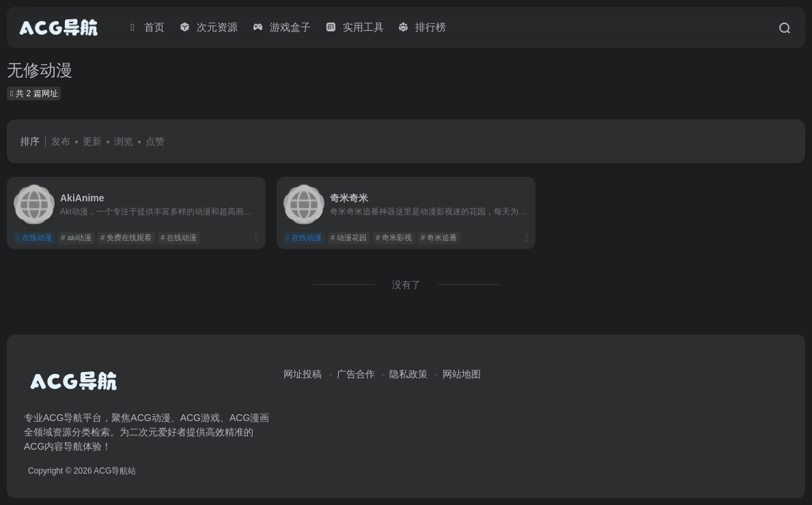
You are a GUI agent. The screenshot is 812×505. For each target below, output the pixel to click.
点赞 (155, 141)
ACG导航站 (115, 471)
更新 (92, 141)
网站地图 (462, 374)
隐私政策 (408, 374)
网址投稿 (303, 374)
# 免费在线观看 (126, 237)
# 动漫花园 (349, 237)
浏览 (124, 141)
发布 (61, 141)
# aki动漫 (76, 237)
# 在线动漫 (179, 237)
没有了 (406, 285)
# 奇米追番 (439, 237)
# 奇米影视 (394, 237)
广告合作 (356, 374)
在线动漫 (34, 237)
